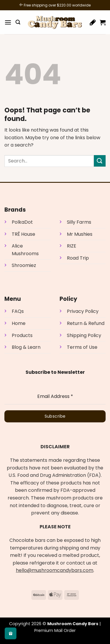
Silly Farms (79, 222)
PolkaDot (22, 222)
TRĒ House (23, 234)
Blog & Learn (26, 347)
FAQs (18, 311)
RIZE (72, 246)
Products (22, 335)
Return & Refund (86, 323)
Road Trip (78, 258)
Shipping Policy (84, 335)
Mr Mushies (80, 234)
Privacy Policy (83, 311)
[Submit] (100, 161)
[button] (8, 22)
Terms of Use (82, 347)
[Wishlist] (93, 22)
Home (19, 323)
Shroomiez (24, 265)
